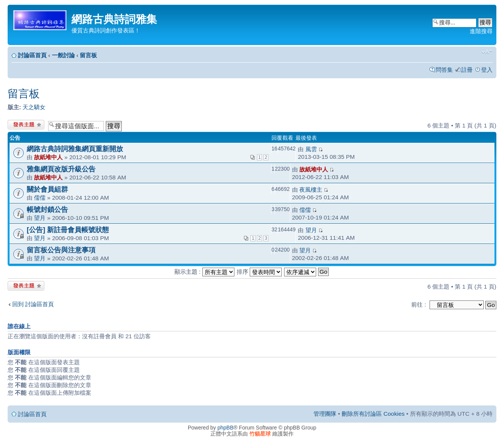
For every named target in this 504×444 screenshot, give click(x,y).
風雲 (311, 149)
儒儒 (40, 198)
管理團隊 (325, 414)
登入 (487, 70)
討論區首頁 (32, 55)
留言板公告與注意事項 (61, 250)
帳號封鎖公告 (47, 209)
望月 (40, 218)
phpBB (226, 428)
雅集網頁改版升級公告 (61, 169)
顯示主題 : (204, 272)
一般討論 (63, 55)
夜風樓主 (311, 190)
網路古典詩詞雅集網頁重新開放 (75, 149)
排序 (259, 272)
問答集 (444, 70)
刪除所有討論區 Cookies (373, 414)
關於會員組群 (47, 189)
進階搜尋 (481, 31)
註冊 (467, 70)
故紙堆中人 (48, 157)
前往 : (419, 304)
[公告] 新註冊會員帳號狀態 (68, 230)
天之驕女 (34, 107)
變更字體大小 (487, 52)
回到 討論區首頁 (33, 304)
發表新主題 (26, 125)
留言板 (88, 55)
